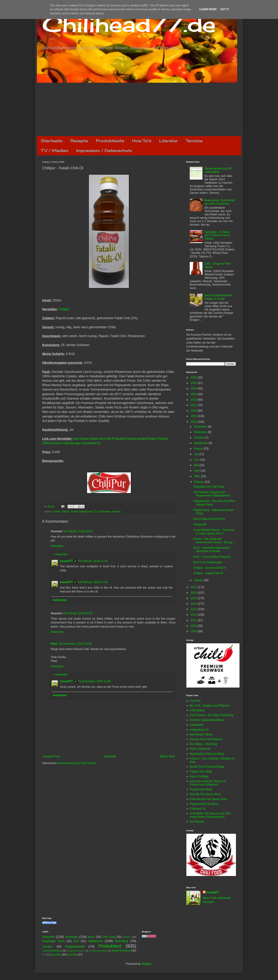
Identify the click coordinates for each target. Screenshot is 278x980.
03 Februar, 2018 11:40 (93, 582)
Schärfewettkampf (98, 951)
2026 (194, 378)
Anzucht (48, 937)
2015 (194, 598)
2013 (194, 609)
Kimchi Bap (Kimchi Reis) (209, 519)
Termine (194, 141)
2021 (194, 405)
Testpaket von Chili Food (209, 487)
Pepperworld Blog (201, 789)
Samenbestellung (52, 951)
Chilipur (64, 309)
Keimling (122, 941)
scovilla (72, 955)
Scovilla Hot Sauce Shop (205, 794)
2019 (194, 416)
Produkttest (105, 512)
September (201, 443)
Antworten (57, 546)
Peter (54, 644)
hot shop (55, 955)
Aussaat (71, 937)
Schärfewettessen (76, 951)
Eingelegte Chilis (53, 941)
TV (44, 955)
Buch (91, 937)
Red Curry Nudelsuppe (208, 562)
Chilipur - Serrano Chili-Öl (209, 568)
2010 (194, 626)
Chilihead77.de (129, 24)
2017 (194, 587)
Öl (96, 512)
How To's (142, 141)
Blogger (146, 964)
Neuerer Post (51, 756)
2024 (194, 389)
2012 (194, 615)
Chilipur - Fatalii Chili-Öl (208, 573)
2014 (194, 604)
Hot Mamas (197, 822)
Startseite (52, 141)
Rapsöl (117, 512)
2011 (194, 620)
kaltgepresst (86, 512)
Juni (197, 460)
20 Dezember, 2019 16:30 (75, 644)
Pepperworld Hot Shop (204, 804)
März (198, 476)
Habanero (95, 941)
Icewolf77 (66, 561)
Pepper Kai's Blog (201, 771)
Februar (199, 482)
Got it (225, 9)
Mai (197, 465)
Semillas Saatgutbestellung (207, 720)
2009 (194, 631)
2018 (194, 422)
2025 (194, 383)
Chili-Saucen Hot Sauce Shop (208, 799)
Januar (199, 580)
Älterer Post (167, 756)
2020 (194, 411)
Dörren (127, 937)
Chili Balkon (197, 710)
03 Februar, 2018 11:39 (93, 561)
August (199, 449)
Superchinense (121, 951)
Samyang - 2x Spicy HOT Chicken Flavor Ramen (217, 235)
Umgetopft (200, 524)
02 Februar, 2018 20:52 (78, 531)
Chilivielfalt (196, 725)
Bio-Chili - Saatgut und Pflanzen (210, 706)
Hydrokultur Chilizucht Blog (207, 754)
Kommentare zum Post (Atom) (77, 763)
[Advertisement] (139, 109)
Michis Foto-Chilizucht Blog (207, 767)
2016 (194, 593)
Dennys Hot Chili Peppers (206, 739)
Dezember (201, 427)
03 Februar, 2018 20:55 (78, 613)
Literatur (169, 141)
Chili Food (109, 937)
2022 (194, 400)
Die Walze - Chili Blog (203, 744)
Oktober (199, 438)
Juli (196, 454)
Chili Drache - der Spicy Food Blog (211, 715)
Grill (76, 941)
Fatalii (74, 512)
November (201, 432)
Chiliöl (56, 512)
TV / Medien (55, 150)
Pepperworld (75, 946)
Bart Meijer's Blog (201, 734)
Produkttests (110, 141)
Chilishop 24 (198, 809)
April (197, 471)
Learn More (208, 9)
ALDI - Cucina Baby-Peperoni (212, 557)
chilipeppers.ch (199, 730)
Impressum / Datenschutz (104, 150)
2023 (194, 394)
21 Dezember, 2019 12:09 (94, 681)
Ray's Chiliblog (199, 776)
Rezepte (79, 141)
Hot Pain (195, 701)
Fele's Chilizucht (200, 749)
